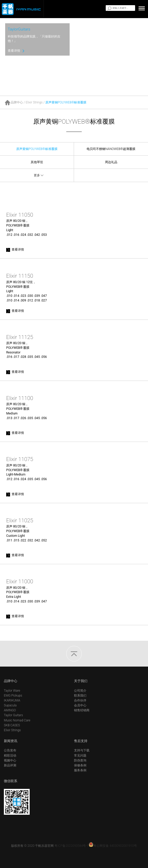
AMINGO (10, 710)
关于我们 (81, 681)
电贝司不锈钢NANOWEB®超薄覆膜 (111, 149)
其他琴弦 (37, 162)
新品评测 (10, 765)
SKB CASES (12, 725)
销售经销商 (82, 710)
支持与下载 (82, 750)
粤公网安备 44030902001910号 (113, 846)
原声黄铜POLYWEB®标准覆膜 (66, 102)
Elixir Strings (34, 102)
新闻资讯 (11, 741)
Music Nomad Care (17, 720)
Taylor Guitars (13, 715)
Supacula (10, 705)
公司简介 (80, 691)
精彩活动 (10, 756)
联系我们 (80, 696)
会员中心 (80, 705)
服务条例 (80, 770)
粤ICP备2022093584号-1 (71, 846)
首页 (8, 103)
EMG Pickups (13, 696)
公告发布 (10, 750)
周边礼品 (111, 162)
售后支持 (81, 741)
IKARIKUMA (12, 700)
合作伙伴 (80, 700)
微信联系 (11, 781)
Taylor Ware (12, 691)
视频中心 (10, 760)
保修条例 (80, 765)
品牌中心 (17, 102)
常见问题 (80, 756)
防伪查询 (80, 760)
